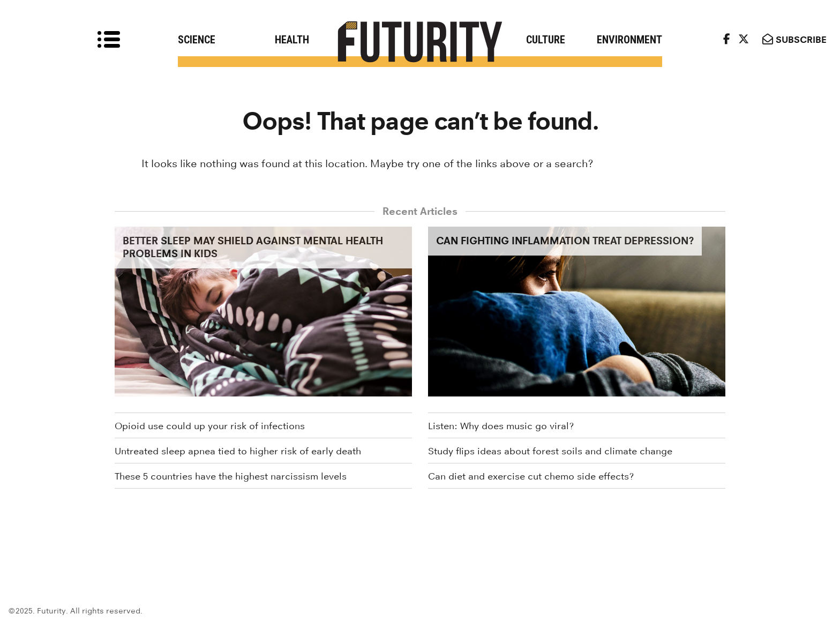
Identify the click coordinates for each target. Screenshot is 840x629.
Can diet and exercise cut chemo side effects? (531, 476)
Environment (629, 40)
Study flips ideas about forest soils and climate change (550, 451)
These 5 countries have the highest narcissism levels (231, 476)
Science (197, 40)
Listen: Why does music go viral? (501, 426)
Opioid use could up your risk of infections (210, 426)
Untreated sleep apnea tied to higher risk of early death (238, 451)
